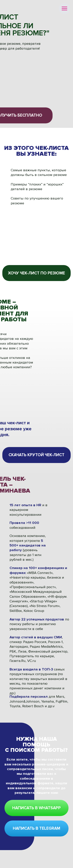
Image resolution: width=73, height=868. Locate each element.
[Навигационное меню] (64, 9)
